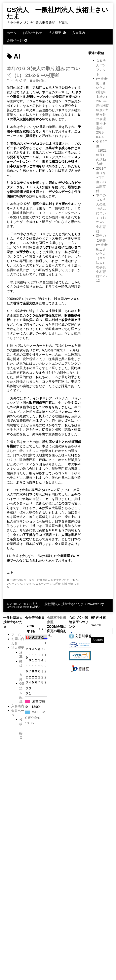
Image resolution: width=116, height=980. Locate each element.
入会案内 (79, 33)
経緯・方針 (21, 670)
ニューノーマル (45, 584)
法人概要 (55, 33)
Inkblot (35, 607)
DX (9, 584)
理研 (58, 584)
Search (96, 625)
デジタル (17, 584)
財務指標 (68, 584)
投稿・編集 (21, 729)
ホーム (11, 33)
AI (77, 580)
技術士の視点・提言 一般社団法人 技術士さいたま (40, 580)
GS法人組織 (22, 693)
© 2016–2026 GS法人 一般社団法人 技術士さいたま (45, 604)
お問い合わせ (32, 33)
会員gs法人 (40, 80)
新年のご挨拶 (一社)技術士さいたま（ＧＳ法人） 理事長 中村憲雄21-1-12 (102, 258)
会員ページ (15, 40)
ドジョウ (29, 584)
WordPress (15, 607)
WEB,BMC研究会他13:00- (35, 718)
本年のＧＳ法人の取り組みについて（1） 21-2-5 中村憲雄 (102, 213)
